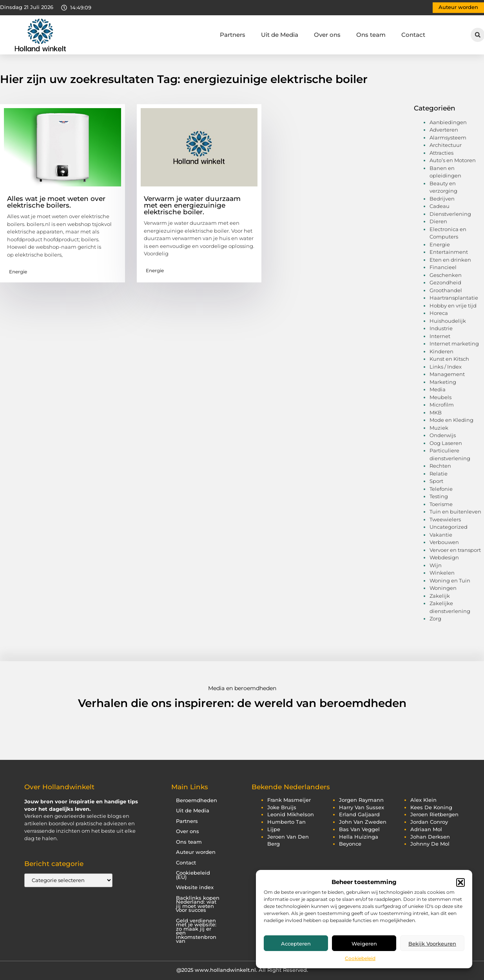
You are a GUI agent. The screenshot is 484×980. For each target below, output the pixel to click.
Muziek (439, 428)
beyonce (350, 844)
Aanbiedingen (448, 122)
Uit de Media (280, 35)
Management (447, 374)
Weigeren (364, 944)
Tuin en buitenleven (455, 512)
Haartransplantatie (454, 298)
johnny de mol (430, 844)
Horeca (439, 313)
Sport (436, 481)
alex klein (423, 800)
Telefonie (441, 489)
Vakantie (441, 535)
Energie (18, 272)
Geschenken (446, 275)
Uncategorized (449, 527)
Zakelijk (440, 596)
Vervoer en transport (455, 550)
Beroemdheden (197, 800)
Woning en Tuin (450, 580)
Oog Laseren (446, 443)
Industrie (441, 328)
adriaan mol (426, 829)
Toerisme (441, 504)
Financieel (443, 267)
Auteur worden (196, 852)
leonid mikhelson (291, 815)
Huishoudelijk (448, 321)
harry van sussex (362, 807)
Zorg (435, 618)
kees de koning (431, 807)
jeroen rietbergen (434, 815)
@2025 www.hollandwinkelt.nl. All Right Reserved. (242, 970)
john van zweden (363, 822)
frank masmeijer (289, 800)
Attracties (441, 153)
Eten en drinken (450, 260)
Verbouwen (444, 542)
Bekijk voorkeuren (432, 944)
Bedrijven (442, 199)
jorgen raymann (361, 800)
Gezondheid (445, 282)
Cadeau (440, 206)
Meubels (440, 397)
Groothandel (446, 290)
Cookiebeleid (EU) (193, 875)
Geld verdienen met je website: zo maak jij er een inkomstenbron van (196, 931)
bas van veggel (359, 829)
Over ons (327, 35)
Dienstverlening (450, 214)
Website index (195, 887)
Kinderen (441, 351)
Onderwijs (443, 435)
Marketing (443, 382)
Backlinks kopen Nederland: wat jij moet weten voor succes (198, 904)
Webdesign (444, 557)
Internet (440, 336)
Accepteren (296, 944)
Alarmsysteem (448, 137)
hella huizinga (359, 837)
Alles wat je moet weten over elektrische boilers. (56, 202)
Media (438, 389)
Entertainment (449, 252)
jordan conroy (429, 822)
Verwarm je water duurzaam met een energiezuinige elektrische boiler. (192, 205)
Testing (439, 496)
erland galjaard (359, 815)
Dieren (438, 221)
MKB (436, 412)
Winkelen (442, 573)
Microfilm (442, 405)
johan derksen (430, 837)
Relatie (439, 474)
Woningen (443, 588)
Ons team (371, 35)
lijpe (274, 829)
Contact (413, 35)
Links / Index (446, 367)
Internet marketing (454, 344)
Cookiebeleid (360, 958)
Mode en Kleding (451, 420)
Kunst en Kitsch (449, 359)
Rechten (440, 466)
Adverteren (444, 130)
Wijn (436, 565)
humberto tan (286, 822)
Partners (233, 35)
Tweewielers (445, 519)
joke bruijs (282, 807)
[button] (460, 882)
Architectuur (446, 145)
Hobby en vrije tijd (453, 306)
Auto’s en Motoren (453, 160)
